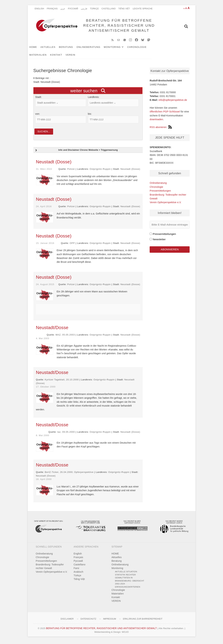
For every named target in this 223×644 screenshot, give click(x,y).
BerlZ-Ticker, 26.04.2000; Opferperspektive (69, 474)
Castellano (109, 9)
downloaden (156, 121)
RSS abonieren (161, 129)
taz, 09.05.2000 (66, 434)
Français (52, 9)
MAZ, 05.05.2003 (65, 337)
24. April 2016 (44, 209)
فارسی (84, 9)
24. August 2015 (45, 286)
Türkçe (94, 9)
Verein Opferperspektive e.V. (165, 204)
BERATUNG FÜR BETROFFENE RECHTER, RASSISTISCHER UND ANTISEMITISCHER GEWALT (118, 26)
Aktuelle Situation (126, 574)
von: (38, 116)
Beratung (72, 49)
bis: (90, 116)
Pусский (73, 9)
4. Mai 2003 (43, 341)
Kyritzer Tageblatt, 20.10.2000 (62, 382)
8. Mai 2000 (43, 438)
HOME (39, 49)
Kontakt (41, 57)
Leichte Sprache (143, 9)
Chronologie (143, 49)
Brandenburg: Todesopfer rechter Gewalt (50, 569)
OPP (72, 245)
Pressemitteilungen (160, 192)
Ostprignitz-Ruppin (100, 171)
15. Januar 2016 (45, 245)
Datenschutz (88, 621)
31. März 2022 (44, 171)
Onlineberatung (94, 49)
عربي (63, 9)
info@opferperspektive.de (173, 102)
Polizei (71, 171)
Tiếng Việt (124, 9)
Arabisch (79, 574)
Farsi (76, 570)
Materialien (165, 49)
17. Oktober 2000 (46, 389)
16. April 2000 (44, 481)
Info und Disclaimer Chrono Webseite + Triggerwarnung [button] (76, 153)
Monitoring (118, 49)
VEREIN (55, 57)
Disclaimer (67, 621)
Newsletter (159, 241)
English (39, 9)
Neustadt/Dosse (52, 330)
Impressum (110, 621)
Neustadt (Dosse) (54, 164)
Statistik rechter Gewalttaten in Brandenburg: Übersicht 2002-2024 (130, 581)
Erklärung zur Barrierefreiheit (143, 621)
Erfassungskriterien (128, 589)
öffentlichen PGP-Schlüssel (165, 113)
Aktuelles (54, 49)
